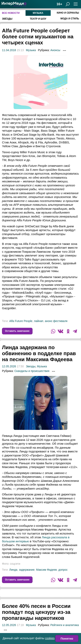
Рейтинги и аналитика (65, 625)
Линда (13, 570)
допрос (63, 570)
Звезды (31, 366)
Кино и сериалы (68, 13)
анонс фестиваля (56, 321)
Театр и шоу (38, 19)
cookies (50, 638)
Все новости (11, 13)
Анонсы (55, 50)
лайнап (39, 321)
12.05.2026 (9, 366)
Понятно (67, 639)
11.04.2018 (9, 50)
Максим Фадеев (46, 570)
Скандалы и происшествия (32, 371)
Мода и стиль (70, 19)
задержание (27, 570)
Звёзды (7, 19)
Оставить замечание (17, 331)
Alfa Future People (21, 321)
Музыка (38, 13)
